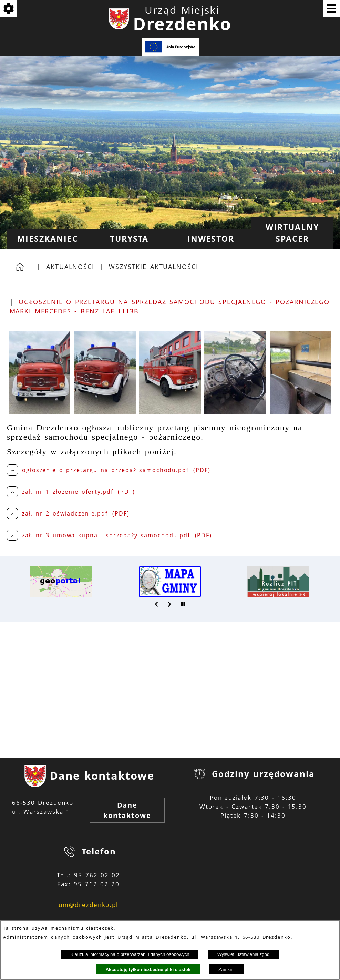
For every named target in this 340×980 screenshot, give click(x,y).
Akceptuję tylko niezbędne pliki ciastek (148, 969)
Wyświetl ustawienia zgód (244, 954)
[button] (39, 412)
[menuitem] (48, 239)
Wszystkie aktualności (154, 267)
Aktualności (70, 267)
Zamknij (226, 969)
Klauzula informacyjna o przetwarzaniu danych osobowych (130, 954)
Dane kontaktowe (127, 810)
